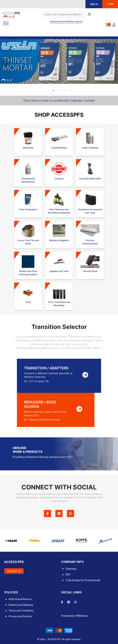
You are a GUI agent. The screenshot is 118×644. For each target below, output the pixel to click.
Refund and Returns (20, 599)
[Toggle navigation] (6, 23)
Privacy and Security (20, 616)
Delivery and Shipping (21, 605)
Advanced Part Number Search (66, 21)
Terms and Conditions (21, 611)
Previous (4, 63)
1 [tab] (54, 90)
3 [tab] (64, 90)
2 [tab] (59, 90)
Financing (71, 569)
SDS (68, 575)
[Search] (64, 15)
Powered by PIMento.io (75, 616)
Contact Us (14, 571)
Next (113, 63)
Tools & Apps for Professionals (83, 580)
